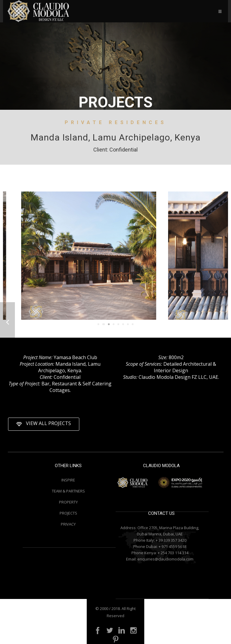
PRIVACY (68, 524)
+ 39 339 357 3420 (171, 540)
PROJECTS (68, 513)
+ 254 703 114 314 (173, 553)
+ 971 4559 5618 (172, 546)
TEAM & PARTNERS (68, 491)
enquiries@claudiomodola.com (165, 559)
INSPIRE (68, 480)
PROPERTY (68, 502)
